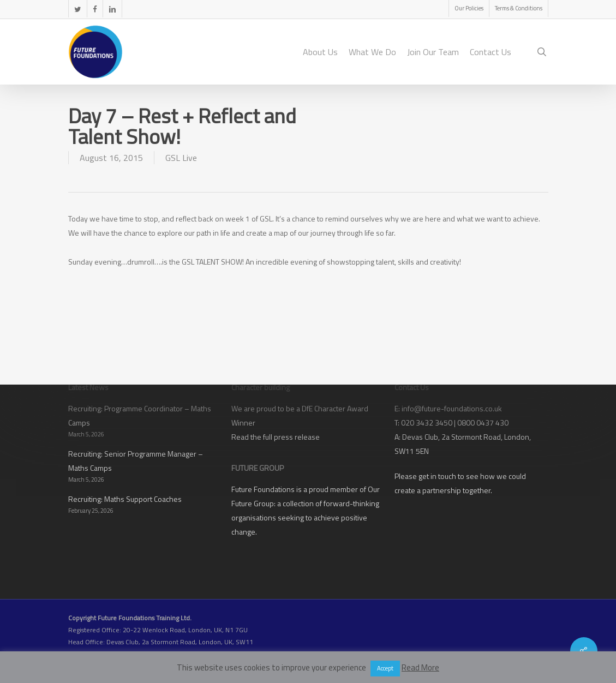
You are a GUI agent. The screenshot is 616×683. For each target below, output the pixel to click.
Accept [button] (385, 668)
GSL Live (181, 158)
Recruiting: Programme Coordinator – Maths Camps (140, 415)
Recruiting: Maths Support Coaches (125, 499)
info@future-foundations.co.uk (452, 408)
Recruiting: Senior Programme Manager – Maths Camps (136, 461)
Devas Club (420, 437)
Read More (420, 667)
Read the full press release (276, 437)
